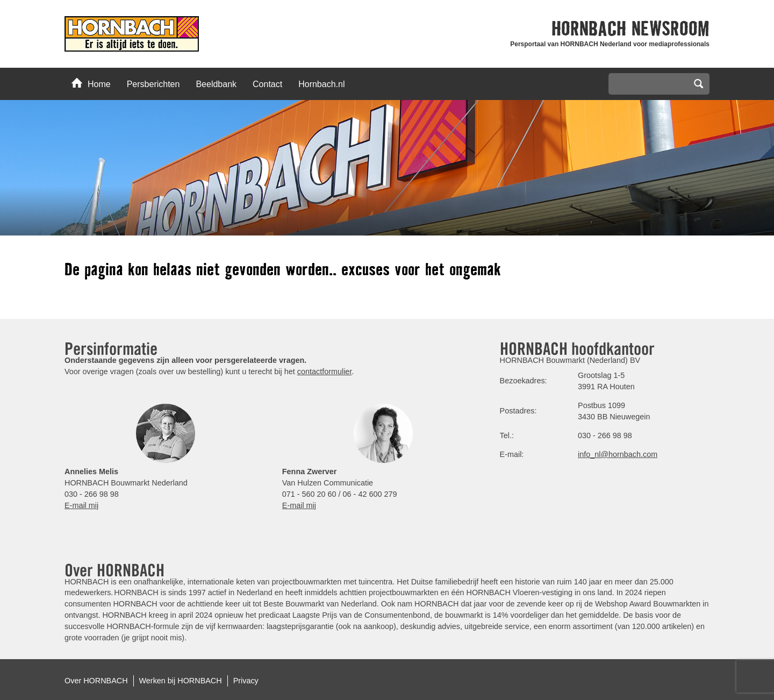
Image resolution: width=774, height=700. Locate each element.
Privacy (246, 681)
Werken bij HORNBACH (181, 681)
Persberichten (153, 84)
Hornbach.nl (321, 84)
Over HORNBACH (96, 681)
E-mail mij (81, 505)
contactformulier (325, 372)
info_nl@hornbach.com (618, 454)
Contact (267, 84)
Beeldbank (216, 84)
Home (91, 83)
